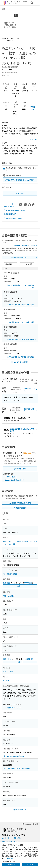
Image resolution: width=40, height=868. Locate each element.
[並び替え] (11, 264)
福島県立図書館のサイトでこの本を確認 (22, 357)
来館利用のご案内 (31, 390)
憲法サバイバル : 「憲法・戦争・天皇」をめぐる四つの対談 (20, 543)
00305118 (28, 583)
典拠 (20, 586)
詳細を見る (33, 108)
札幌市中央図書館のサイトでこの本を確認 (22, 286)
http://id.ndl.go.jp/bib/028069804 (16, 768)
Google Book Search (14, 480)
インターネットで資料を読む (11, 838)
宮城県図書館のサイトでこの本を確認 (22, 322)
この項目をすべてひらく (12, 708)
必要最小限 (11, 864)
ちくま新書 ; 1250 (10, 574)
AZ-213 (6, 681)
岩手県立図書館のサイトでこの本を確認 (22, 305)
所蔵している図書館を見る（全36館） (20, 180)
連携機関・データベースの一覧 (26, 245)
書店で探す (20, 193)
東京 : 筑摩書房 (9, 596)
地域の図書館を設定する (25, 258)
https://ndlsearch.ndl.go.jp (14, 756)
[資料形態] (27, 264)
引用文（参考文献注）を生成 (14, 210)
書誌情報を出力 (10, 214)
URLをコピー (13, 205)
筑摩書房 (7, 583)
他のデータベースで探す (13, 218)
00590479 (29, 659)
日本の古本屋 (11, 477)
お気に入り (7, 205)
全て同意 (30, 864)
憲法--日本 (7, 659)
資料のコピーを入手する (10, 841)
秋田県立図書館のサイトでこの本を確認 (22, 340)
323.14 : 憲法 (8, 672)
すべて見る (34, 139)
